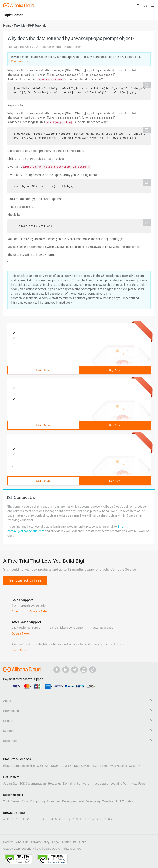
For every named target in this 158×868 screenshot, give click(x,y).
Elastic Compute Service (19, 766)
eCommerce (100, 766)
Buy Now (115, 370)
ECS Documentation (33, 784)
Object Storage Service (75, 766)
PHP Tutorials (125, 801)
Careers (8, 842)
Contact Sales (39, 611)
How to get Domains (61, 784)
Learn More (43, 370)
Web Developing (89, 801)
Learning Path (120, 784)
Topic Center (11, 801)
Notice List (69, 842)
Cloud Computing (33, 801)
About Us (22, 842)
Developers (70, 801)
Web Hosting (119, 766)
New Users (138, 784)
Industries (54, 801)
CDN (40, 766)
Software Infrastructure (93, 784)
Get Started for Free (25, 580)
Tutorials (108, 801)
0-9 (110, 819)
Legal (56, 842)
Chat (15, 611)
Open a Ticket (21, 634)
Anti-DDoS (52, 766)
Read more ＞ (20, 61)
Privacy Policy (40, 842)
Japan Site (10, 784)
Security (135, 766)
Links (83, 842)
